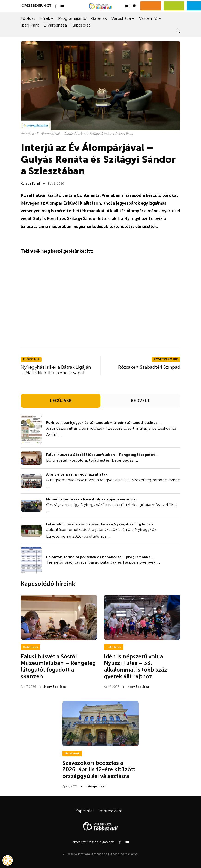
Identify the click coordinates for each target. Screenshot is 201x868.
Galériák (99, 18)
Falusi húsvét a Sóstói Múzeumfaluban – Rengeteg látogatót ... (102, 455)
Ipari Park (30, 25)
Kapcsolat (81, 25)
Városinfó (148, 18)
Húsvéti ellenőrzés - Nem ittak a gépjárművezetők (91, 499)
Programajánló (72, 18)
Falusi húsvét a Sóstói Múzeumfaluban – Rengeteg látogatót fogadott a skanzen (58, 666)
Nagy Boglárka (55, 687)
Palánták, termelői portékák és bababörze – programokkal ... (101, 557)
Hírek (45, 18)
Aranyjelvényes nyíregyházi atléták (77, 474)
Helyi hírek (30, 647)
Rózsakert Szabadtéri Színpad (149, 367)
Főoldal (28, 18)
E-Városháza (55, 25)
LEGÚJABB (61, 401)
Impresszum (110, 811)
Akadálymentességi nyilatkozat (93, 842)
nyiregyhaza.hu (97, 786)
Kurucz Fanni (30, 184)
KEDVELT (140, 401)
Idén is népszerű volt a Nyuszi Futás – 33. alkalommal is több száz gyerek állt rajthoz (136, 666)
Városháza (121, 18)
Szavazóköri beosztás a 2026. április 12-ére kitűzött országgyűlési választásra (99, 770)
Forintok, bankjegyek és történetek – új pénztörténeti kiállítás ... (104, 423)
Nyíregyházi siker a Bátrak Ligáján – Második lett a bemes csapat (56, 370)
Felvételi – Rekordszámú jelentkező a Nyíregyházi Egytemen (100, 524)
